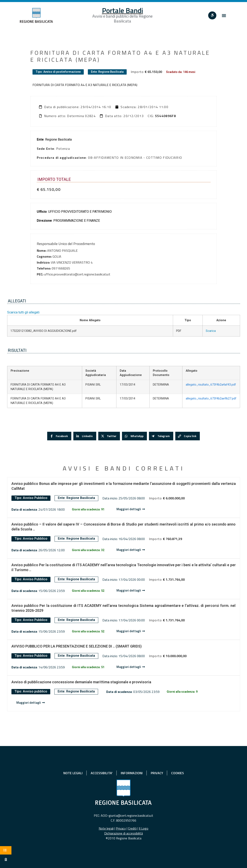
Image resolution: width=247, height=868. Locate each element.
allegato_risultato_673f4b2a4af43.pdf (211, 385)
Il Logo (144, 828)
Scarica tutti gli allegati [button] (23, 312)
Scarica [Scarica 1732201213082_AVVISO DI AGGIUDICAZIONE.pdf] (211, 331)
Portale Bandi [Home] (122, 10)
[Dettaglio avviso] (131, 509)
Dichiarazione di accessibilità (124, 833)
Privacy (121, 828)
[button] (224, 15)
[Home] (36, 15)
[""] (212, 16)
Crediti (132, 828)
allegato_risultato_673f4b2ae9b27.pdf (211, 399)
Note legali (106, 828)
